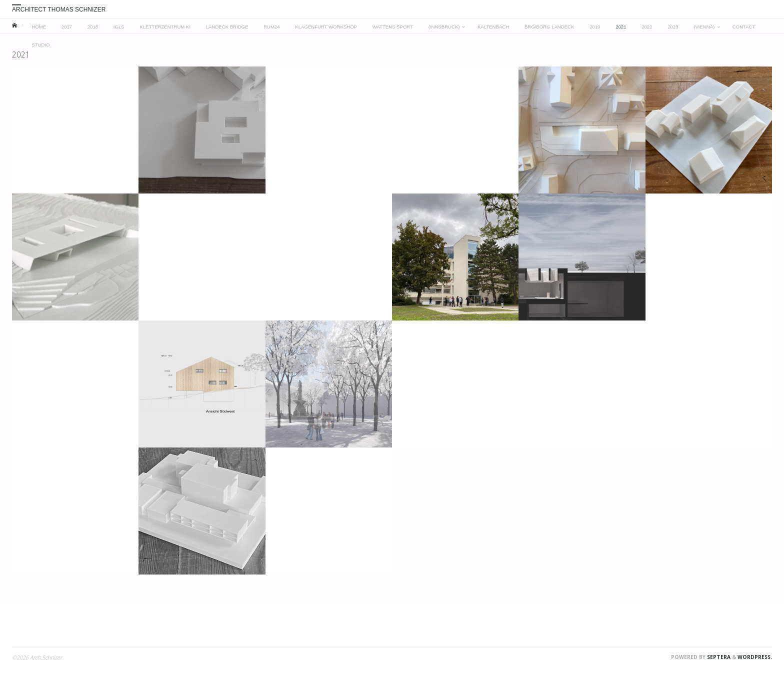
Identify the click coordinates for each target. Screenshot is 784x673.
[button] (75, 130)
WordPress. (755, 657)
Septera (718, 657)
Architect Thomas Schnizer (59, 9)
